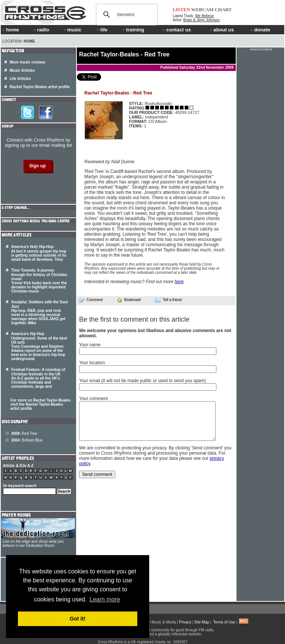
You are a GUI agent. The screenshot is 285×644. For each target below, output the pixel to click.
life (102, 30)
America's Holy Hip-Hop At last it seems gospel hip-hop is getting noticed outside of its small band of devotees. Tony (39, 253)
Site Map (202, 622)
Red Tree (24, 434)
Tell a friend (168, 300)
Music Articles (22, 70)
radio (41, 30)
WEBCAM (202, 10)
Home (29, 41)
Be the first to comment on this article (134, 319)
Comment (91, 300)
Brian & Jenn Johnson (201, 20)
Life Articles (20, 79)
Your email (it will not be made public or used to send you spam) (142, 381)
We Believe (204, 16)
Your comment (93, 399)
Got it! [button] (78, 619)
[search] (126, 15)
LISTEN (181, 10)
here (179, 282)
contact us (177, 30)
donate (260, 30)
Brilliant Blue (27, 440)
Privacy (185, 622)
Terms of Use (224, 622)
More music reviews (27, 62)
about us (221, 30)
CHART (223, 10)
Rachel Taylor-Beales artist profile (40, 87)
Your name (90, 345)
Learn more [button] (105, 599)
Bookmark (129, 300)
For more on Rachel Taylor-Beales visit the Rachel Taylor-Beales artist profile (41, 404)
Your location (92, 363)
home (11, 30)
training (133, 30)
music (72, 30)
